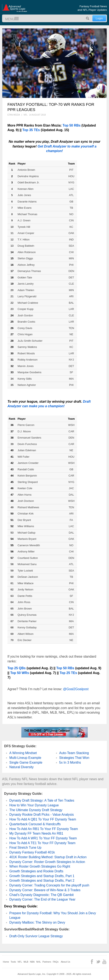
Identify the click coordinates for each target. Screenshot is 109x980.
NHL (39, 962)
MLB (26, 962)
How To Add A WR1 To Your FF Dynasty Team (43, 838)
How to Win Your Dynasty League (34, 805)
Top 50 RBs (72, 125)
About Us (66, 962)
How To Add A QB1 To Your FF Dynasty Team (43, 819)
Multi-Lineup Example (25, 758)
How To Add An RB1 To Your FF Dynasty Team (44, 829)
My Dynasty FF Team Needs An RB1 (36, 833)
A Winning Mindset (23, 753)
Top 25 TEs (68, 673)
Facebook (92, 962)
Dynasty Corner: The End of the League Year (42, 899)
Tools (13, 962)
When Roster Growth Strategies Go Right (40, 866)
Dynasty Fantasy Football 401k (32, 852)
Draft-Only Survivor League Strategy (36, 936)
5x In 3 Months (70, 762)
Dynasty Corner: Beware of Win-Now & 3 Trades (45, 890)
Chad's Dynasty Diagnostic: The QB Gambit (41, 895)
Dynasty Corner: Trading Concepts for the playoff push (49, 885)
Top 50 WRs (19, 673)
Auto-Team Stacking (74, 753)
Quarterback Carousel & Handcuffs (35, 824)
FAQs (56, 962)
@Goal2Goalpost (76, 689)
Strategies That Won (74, 758)
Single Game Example (26, 762)
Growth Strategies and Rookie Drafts (36, 871)
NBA (32, 962)
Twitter (98, 962)
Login (99, 18)
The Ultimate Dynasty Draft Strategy (36, 810)
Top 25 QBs (17, 668)
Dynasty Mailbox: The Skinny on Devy (37, 922)
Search (88, 18)
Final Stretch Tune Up (25, 848)
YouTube (104, 962)
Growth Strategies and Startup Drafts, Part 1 (42, 876)
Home (6, 962)
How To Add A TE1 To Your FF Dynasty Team (42, 843)
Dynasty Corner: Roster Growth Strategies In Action (47, 862)
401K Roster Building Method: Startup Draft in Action (48, 857)
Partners (47, 962)
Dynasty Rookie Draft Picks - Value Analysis (42, 815)
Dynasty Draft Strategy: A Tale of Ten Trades (42, 800)
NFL (20, 962)
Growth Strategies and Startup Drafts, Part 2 (42, 881)
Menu (15, 19)
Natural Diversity (21, 767)
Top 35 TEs (31, 130)
